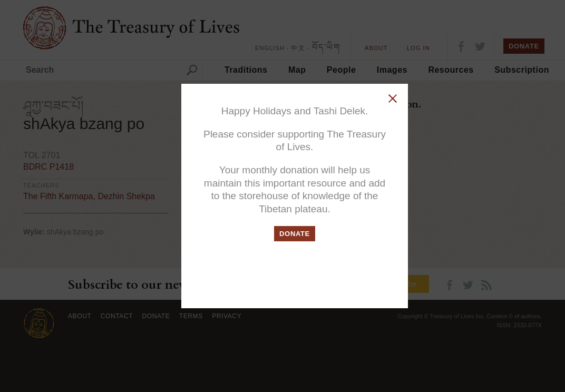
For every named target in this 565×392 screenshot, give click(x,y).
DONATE (295, 234)
